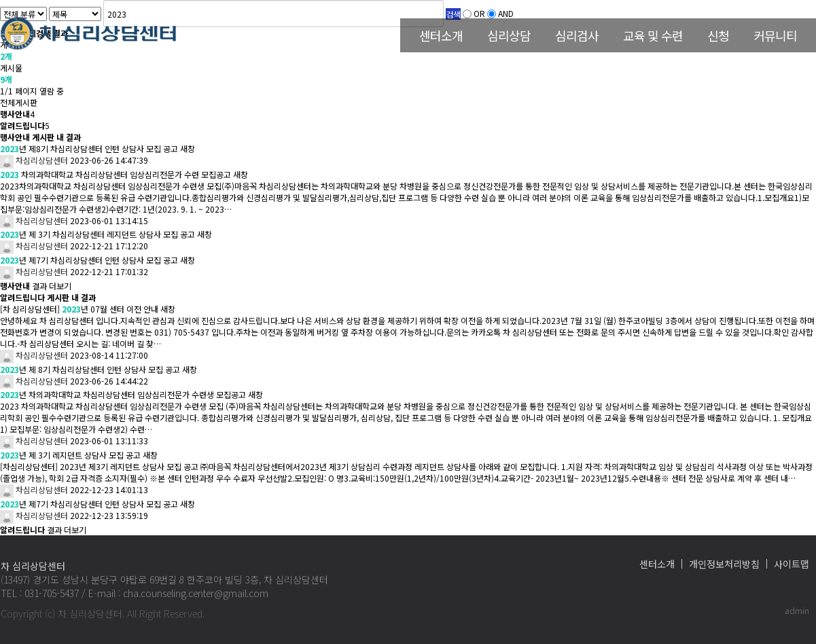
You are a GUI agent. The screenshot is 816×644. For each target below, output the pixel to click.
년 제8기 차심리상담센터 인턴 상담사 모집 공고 (89, 148)
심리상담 (509, 35)
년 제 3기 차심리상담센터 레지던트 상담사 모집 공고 (97, 234)
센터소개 (441, 35)
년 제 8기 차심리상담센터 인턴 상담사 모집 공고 (90, 369)
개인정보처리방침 (724, 564)
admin (797, 610)
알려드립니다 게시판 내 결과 (48, 297)
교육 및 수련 (653, 35)
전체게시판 (19, 102)
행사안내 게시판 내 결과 (40, 137)
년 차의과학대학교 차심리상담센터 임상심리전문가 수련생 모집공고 (123, 394)
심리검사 (577, 35)
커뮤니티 (775, 35)
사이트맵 (792, 564)
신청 (718, 35)
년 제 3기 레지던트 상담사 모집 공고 (70, 455)
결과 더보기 (36, 286)
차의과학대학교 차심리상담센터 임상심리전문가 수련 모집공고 (116, 174)
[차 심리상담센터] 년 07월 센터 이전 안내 (79, 309)
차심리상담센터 (34, 160)
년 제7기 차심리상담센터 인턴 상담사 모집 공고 (89, 260)
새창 (188, 148)
